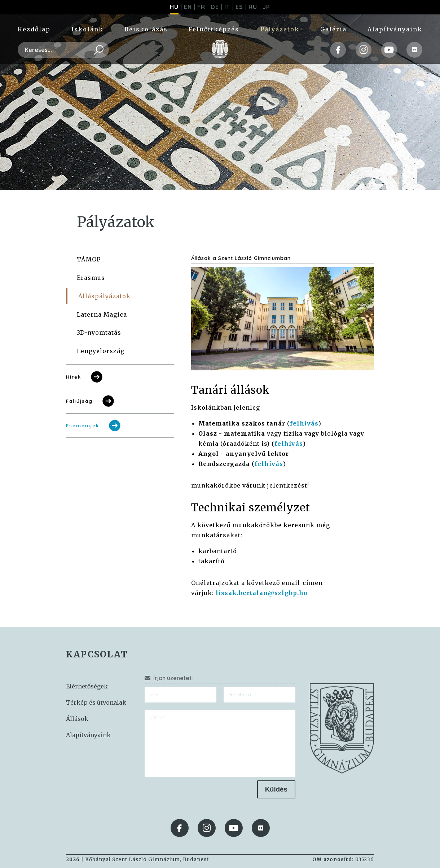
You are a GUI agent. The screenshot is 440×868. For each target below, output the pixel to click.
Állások (77, 719)
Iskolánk (87, 29)
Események (94, 426)
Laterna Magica (102, 314)
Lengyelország (101, 351)
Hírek (85, 377)
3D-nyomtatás (99, 332)
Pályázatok (280, 29)
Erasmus (91, 278)
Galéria (333, 29)
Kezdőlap (34, 29)
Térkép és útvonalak (96, 702)
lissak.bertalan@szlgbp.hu (262, 593)
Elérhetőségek (87, 686)
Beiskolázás (146, 29)
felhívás (304, 423)
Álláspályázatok (104, 296)
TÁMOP (89, 259)
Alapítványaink (395, 29)
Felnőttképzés (214, 29)
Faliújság (91, 401)
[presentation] (199, 794)
